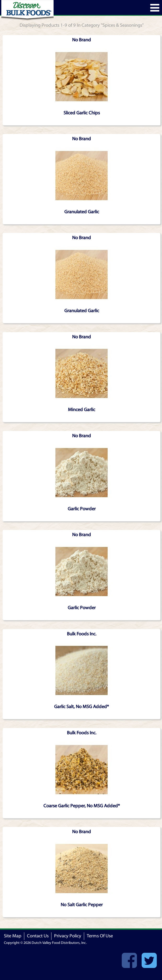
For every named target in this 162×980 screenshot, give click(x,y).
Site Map (13, 936)
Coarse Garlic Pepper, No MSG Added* (82, 806)
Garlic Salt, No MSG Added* (82, 707)
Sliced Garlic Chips (82, 113)
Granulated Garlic (82, 212)
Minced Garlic (82, 410)
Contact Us (38, 936)
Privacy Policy (68, 936)
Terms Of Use (100, 936)
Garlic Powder (82, 509)
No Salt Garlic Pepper (82, 905)
